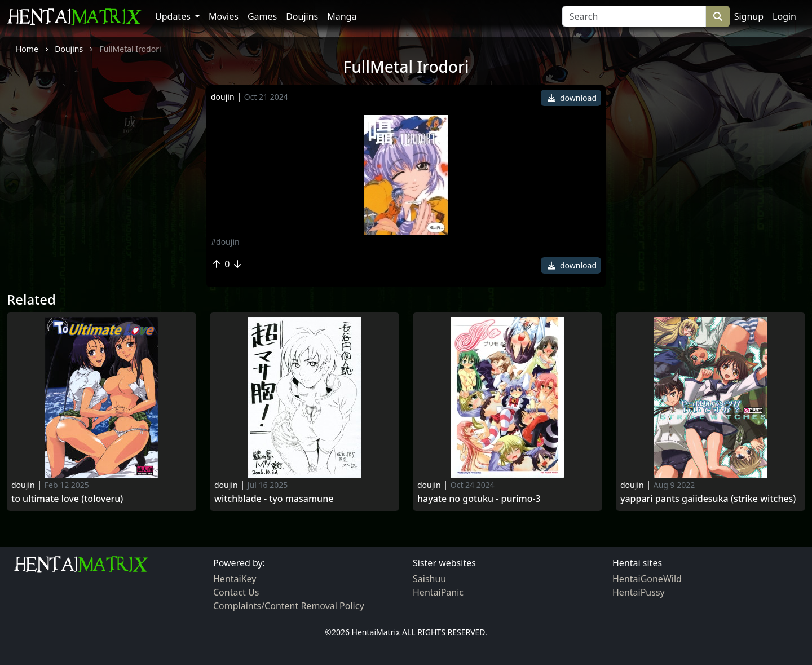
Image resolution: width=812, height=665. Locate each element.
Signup (749, 16)
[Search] (634, 16)
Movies (224, 16)
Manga (342, 16)
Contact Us (236, 592)
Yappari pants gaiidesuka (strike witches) (708, 499)
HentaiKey (235, 579)
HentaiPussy (639, 592)
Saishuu (429, 579)
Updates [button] (174, 16)
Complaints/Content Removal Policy (289, 606)
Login (784, 16)
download (572, 98)
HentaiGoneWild (647, 579)
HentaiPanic (438, 592)
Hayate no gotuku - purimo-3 (479, 499)
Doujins (302, 16)
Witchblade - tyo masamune (274, 499)
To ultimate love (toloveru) (67, 499)
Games (262, 16)
